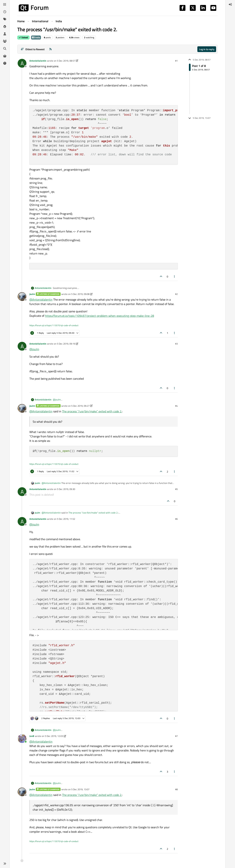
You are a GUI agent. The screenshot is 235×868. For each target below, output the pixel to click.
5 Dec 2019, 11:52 (66, 519)
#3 (176, 344)
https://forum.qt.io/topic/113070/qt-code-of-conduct (54, 325)
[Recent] (5, 12)
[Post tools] (175, 276)
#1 (176, 61)
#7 (176, 736)
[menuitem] (230, 4)
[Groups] (5, 41)
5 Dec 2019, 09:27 (80, 406)
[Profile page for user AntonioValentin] (22, 63)
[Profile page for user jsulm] (22, 297)
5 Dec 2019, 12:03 (54, 736)
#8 (176, 789)
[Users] (5, 34)
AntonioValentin (38, 61)
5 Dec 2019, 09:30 (66, 489)
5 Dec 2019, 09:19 (66, 344)
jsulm (32, 294)
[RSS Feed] (50, 49)
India (36, 37)
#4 (176, 406)
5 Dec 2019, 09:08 (80, 294)
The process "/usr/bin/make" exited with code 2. (92, 411)
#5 (176, 489)
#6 (176, 519)
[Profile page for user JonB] (22, 739)
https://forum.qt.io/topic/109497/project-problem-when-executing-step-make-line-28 (100, 316)
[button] (5, 864)
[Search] (5, 49)
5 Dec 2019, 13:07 (80, 789)
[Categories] (5, 4)
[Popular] (5, 26)
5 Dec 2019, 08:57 (66, 61)
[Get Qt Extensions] (5, 56)
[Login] (230, 4)
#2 (176, 294)
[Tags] (5, 19)
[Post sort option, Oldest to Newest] (33, 49)
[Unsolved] (5, 63)
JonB (32, 736)
